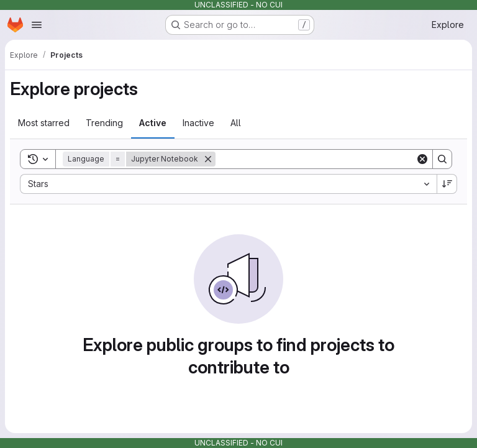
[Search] (316, 159)
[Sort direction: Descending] (447, 184)
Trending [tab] (104, 123)
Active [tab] (153, 123)
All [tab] (236, 123)
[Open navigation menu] (37, 25)
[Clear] (422, 159)
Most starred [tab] (44, 123)
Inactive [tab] (198, 123)
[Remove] (208, 159)
